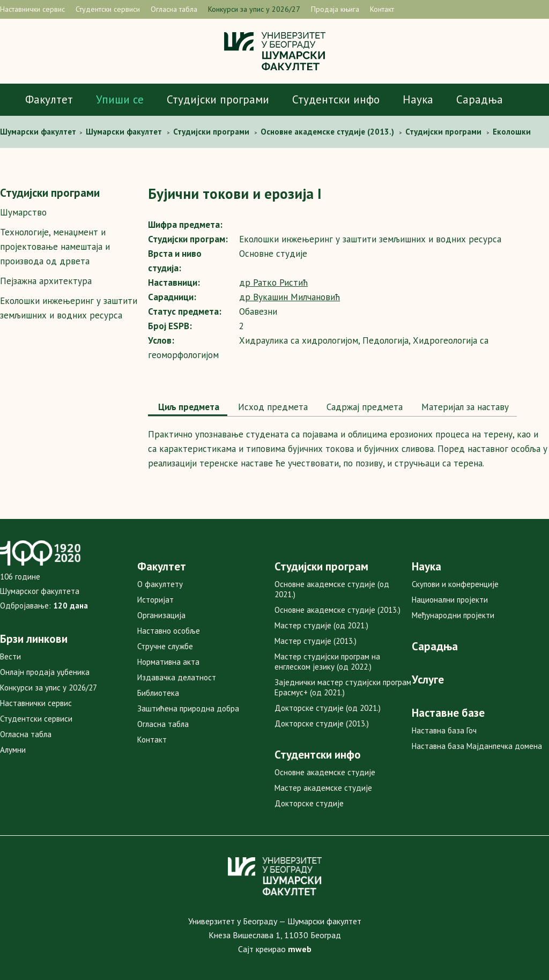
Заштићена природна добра (188, 708)
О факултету (160, 584)
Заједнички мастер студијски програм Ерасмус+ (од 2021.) (343, 687)
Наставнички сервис (32, 9)
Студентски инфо (336, 99)
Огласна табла (174, 9)
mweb (300, 949)
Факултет (49, 99)
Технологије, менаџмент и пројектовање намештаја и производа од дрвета (55, 247)
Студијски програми (218, 99)
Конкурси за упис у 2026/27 (254, 9)
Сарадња (480, 99)
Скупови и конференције (455, 584)
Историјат (155, 600)
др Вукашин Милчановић (290, 297)
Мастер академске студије (323, 788)
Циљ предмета (188, 407)
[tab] (188, 408)
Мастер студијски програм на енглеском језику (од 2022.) (327, 662)
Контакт (382, 9)
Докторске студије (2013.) (322, 723)
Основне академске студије (325, 772)
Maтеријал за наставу (464, 407)
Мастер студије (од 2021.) (321, 625)
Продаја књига (335, 9)
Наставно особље (169, 631)
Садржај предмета (363, 407)
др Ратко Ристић (273, 283)
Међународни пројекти (453, 615)
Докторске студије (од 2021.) (328, 708)
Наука (418, 99)
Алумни (13, 750)
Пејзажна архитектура (46, 281)
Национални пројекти (450, 600)
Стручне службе (165, 646)
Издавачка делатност (177, 677)
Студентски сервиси (108, 9)
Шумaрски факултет (39, 132)
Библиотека (158, 693)
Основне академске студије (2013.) (337, 610)
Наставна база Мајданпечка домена (477, 746)
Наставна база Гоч (444, 730)
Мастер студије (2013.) (316, 641)
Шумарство (23, 212)
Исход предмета (272, 407)
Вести (10, 656)
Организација (161, 615)
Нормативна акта (168, 662)
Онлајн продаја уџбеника (45, 672)
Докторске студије (309, 803)
